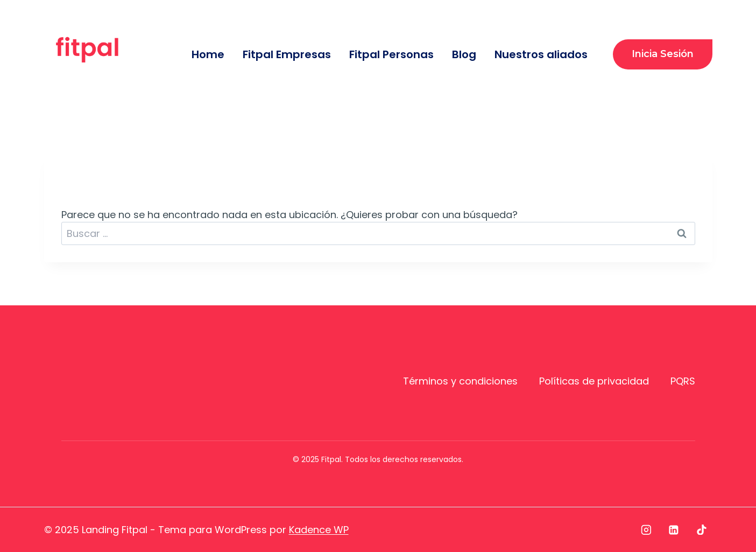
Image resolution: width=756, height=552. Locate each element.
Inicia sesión (663, 54)
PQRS (683, 381)
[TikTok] (702, 530)
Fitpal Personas (391, 54)
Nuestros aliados (541, 54)
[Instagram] (646, 530)
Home (208, 54)
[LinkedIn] (674, 530)
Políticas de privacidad (594, 381)
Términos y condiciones (460, 381)
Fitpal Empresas (287, 54)
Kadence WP (319, 530)
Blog (464, 54)
